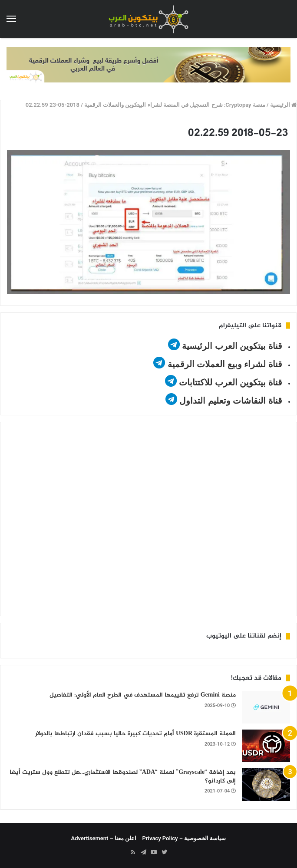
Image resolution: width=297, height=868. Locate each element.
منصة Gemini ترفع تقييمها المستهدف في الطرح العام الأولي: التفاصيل (143, 695)
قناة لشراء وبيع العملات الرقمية (225, 364)
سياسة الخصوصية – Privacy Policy (184, 838)
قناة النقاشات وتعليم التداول (231, 401)
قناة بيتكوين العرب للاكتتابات (229, 382)
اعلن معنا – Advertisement (104, 838)
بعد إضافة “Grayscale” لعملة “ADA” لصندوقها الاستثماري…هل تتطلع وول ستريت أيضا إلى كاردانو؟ (123, 777)
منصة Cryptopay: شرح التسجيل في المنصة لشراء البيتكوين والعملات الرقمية (175, 105)
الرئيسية (283, 105)
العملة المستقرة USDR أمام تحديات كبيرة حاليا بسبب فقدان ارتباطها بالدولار (135, 734)
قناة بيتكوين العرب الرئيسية (232, 346)
